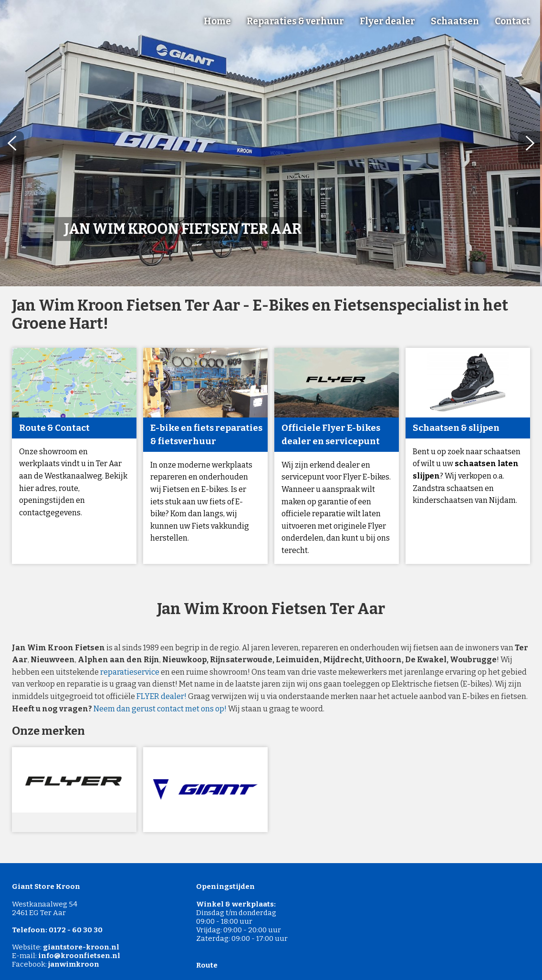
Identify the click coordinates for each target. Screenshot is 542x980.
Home (217, 21)
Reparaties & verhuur (295, 21)
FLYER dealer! (162, 696)
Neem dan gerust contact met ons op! (160, 709)
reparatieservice (130, 672)
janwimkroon (74, 964)
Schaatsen (455, 21)
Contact (512, 21)
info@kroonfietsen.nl (79, 956)
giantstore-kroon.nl (81, 947)
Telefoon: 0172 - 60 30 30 (57, 930)
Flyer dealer (387, 21)
